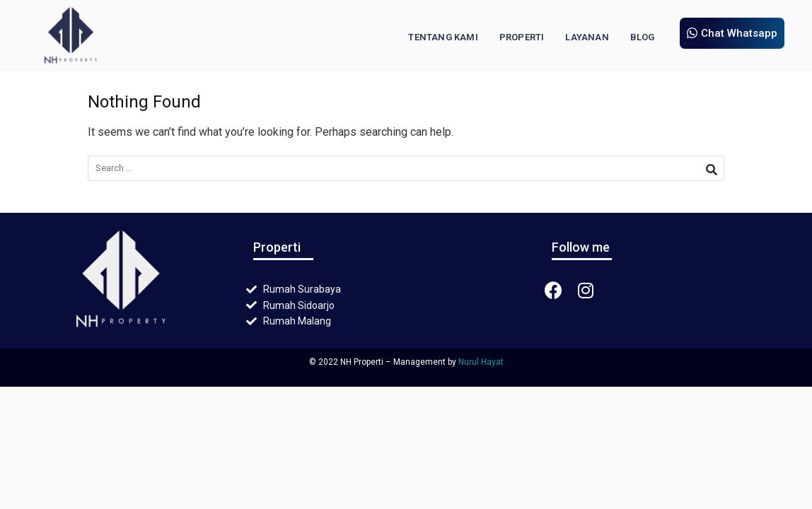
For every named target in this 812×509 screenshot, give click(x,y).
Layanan (587, 37)
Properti (522, 37)
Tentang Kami (443, 37)
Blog (643, 37)
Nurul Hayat (481, 362)
